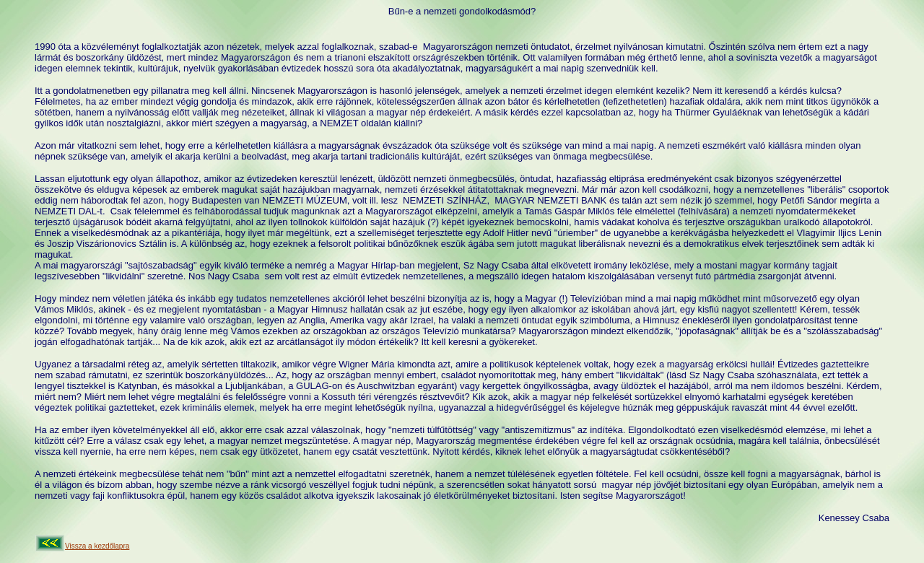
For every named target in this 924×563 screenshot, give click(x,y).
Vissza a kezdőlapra (97, 546)
